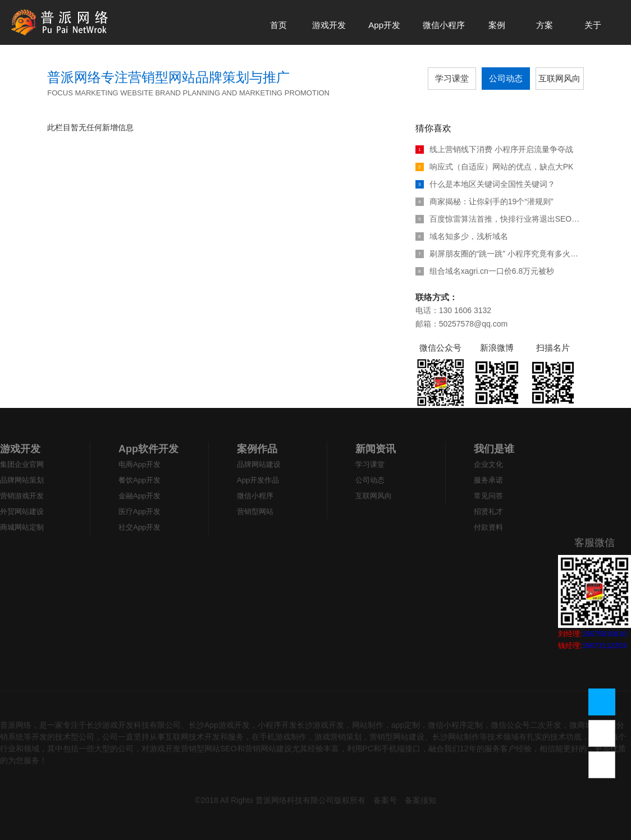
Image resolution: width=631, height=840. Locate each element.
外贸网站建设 (22, 511)
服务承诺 (488, 480)
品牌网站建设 (259, 464)
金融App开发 (140, 496)
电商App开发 (140, 464)
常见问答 (488, 496)
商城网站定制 (22, 527)
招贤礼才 (488, 511)
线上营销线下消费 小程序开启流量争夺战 (494, 149)
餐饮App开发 (140, 480)
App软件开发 (148, 449)
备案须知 (420, 800)
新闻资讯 (376, 449)
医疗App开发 (140, 511)
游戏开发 (20, 449)
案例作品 (257, 449)
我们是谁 (494, 449)
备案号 (385, 800)
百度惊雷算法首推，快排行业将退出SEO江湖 (500, 219)
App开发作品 (258, 480)
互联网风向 (559, 78)
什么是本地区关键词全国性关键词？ (485, 184)
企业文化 (488, 464)
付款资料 (488, 527)
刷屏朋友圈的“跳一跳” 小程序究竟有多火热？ (500, 254)
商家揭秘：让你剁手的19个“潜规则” (484, 201)
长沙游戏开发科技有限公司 (134, 725)
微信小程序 (255, 496)
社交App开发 (140, 527)
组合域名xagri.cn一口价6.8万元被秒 (485, 271)
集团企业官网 (22, 464)
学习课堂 (452, 78)
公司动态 (506, 78)
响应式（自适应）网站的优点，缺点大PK (495, 167)
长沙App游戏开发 (219, 725)
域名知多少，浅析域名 (462, 236)
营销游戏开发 (22, 496)
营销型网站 (255, 511)
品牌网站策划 (22, 480)
